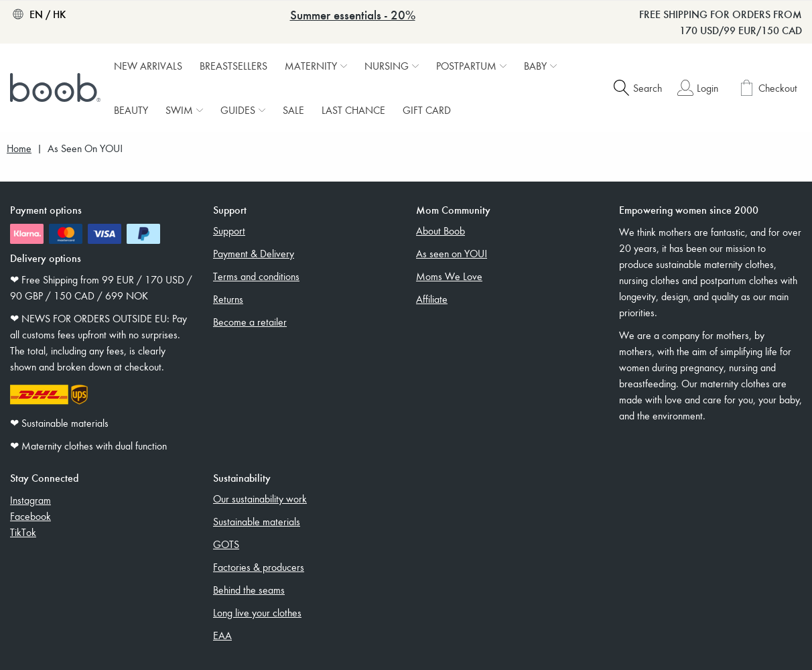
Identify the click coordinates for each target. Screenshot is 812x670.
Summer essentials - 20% (353, 14)
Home (19, 148)
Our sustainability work (260, 498)
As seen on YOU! (452, 253)
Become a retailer (250, 322)
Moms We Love (449, 276)
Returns (228, 299)
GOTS (226, 544)
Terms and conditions (256, 276)
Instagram (30, 500)
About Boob (441, 230)
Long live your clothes (257, 612)
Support (229, 230)
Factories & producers (259, 567)
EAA (222, 635)
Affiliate (432, 299)
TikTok (23, 532)
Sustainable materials (257, 521)
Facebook (30, 516)
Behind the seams (249, 590)
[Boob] (57, 88)
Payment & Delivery (254, 253)
